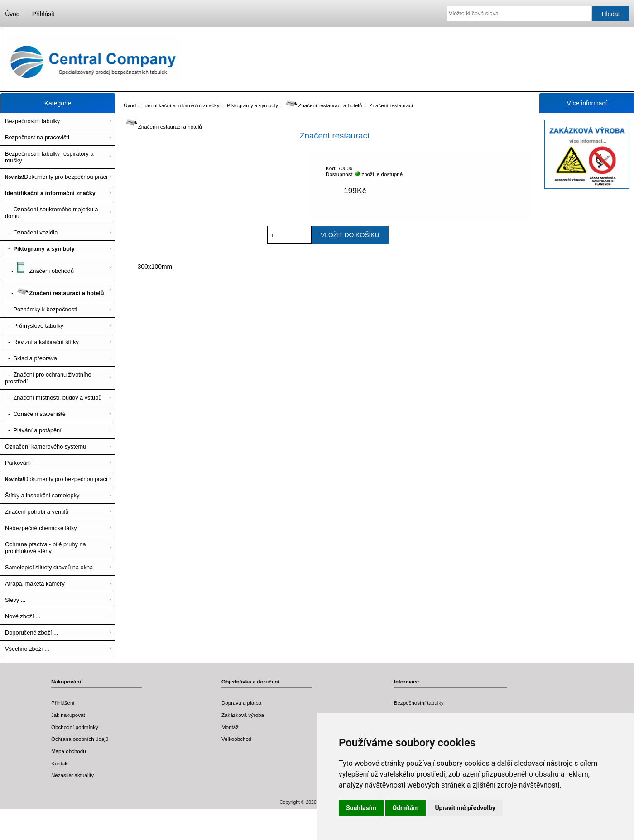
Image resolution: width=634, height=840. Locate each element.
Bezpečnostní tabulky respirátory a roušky (49, 157)
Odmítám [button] (406, 808)
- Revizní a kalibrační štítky (42, 342)
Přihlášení (63, 703)
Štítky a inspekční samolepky (42, 495)
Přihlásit (43, 14)
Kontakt (60, 763)
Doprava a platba (241, 703)
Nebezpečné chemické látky (41, 528)
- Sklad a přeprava (31, 358)
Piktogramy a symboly (252, 105)
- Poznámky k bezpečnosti (41, 309)
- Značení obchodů (39, 268)
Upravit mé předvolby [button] (465, 808)
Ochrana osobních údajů (80, 739)
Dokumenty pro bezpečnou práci (56, 177)
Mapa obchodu (69, 751)
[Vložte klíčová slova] (519, 14)
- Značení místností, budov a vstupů (53, 398)
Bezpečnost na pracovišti (37, 137)
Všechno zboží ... (27, 649)
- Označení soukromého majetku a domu (52, 213)
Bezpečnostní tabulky (32, 121)
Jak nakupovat (68, 715)
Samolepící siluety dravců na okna (49, 567)
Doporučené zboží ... (32, 632)
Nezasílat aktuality (72, 775)
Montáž (230, 727)
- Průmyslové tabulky (34, 326)
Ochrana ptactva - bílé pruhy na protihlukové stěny (46, 548)
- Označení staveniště (35, 414)
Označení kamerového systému (46, 446)
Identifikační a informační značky (181, 105)
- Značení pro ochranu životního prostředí (48, 378)
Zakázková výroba (243, 715)
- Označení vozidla (31, 232)
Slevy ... (15, 600)
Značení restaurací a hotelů (324, 105)
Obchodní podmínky (75, 727)
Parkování (18, 463)
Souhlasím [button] (361, 808)
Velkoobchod (236, 739)
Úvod (12, 14)
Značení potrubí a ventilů (37, 512)
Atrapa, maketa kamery (35, 584)
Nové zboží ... (23, 616)
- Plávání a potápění (33, 430)
